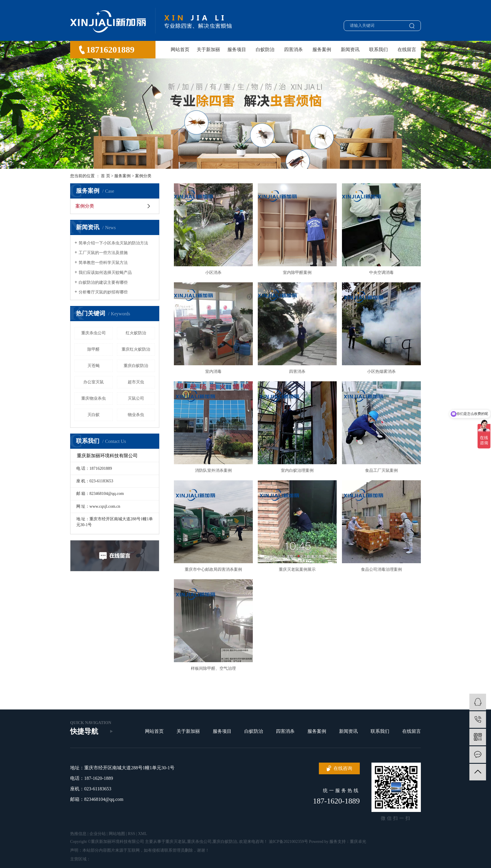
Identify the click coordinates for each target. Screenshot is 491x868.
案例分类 (143, 176)
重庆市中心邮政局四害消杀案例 (213, 569)
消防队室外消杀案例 (213, 470)
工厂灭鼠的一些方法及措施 (103, 253)
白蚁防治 (265, 49)
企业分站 (98, 834)
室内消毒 (213, 372)
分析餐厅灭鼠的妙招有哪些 (103, 292)
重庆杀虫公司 (94, 333)
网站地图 (117, 834)
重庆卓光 (358, 842)
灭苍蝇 (94, 366)
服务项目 (237, 49)
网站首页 (180, 49)
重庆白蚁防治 (136, 366)
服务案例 (322, 49)
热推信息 (78, 834)
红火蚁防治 (136, 333)
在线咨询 (343, 768)
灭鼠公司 (136, 398)
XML (142, 834)
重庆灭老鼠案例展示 (297, 569)
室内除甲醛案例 (297, 273)
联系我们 (378, 49)
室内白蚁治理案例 (297, 470)
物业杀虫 (136, 415)
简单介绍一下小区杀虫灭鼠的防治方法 (113, 243)
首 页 (106, 176)
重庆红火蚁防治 (136, 349)
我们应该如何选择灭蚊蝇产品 (105, 273)
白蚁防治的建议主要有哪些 (103, 282)
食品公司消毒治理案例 (381, 569)
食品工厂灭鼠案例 (381, 470)
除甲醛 (94, 349)
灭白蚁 (94, 415)
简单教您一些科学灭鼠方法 (103, 263)
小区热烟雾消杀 (381, 372)
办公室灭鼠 (94, 382)
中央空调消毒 (381, 273)
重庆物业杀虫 (94, 398)
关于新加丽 (208, 49)
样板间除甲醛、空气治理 (213, 668)
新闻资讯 (350, 49)
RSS (131, 834)
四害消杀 (293, 49)
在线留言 (407, 49)
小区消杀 (213, 273)
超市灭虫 (136, 382)
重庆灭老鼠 (176, 842)
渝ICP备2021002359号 (288, 842)
